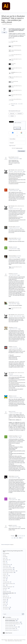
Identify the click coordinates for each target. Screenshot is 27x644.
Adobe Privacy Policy (18, 641)
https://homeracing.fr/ (19, 289)
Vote (4, 33)
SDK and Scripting (6, 598)
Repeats (4, 595)
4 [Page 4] (22, 536)
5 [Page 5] (24, 536)
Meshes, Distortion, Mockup (8, 584)
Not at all (13, 114)
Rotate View (5, 596)
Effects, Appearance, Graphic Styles (9, 571)
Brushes (4, 563)
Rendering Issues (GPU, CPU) (8, 593)
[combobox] (13, 614)
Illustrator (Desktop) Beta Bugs (11, 619)
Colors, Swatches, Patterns (7, 568)
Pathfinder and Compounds (8, 587)
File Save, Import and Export (8, 572)
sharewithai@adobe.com (13, 178)
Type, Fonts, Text (6, 607)
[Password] (17, 143)
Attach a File (18, 128)
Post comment (21, 151)
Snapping (4, 601)
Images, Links (5, 576)
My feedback (5, 557)
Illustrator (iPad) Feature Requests (12, 627)
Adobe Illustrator (9, 633)
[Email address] (17, 139)
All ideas (4, 555)
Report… (13, 105)
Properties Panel (6, 591)
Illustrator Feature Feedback (10, 628)
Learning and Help (6, 582)
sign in (12, 544)
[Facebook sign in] (13, 133)
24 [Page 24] (17, 538)
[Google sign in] (22, 133)
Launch (4, 579)
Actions (4, 558)
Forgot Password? (12, 146)
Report (21, 159)
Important (20, 114)
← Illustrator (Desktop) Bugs (7, 24)
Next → (21, 538)
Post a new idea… (6, 553)
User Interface (5, 609)
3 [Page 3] (20, 536)
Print (4, 590)
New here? (17, 148)
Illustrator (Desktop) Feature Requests (12, 622)
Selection (4, 599)
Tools (4, 606)
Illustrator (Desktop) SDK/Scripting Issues (13, 624)
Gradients (5, 574)
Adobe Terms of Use (11, 641)
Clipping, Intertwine (6, 565)
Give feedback (8, 617)
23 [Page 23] (15, 538)
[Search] (23, 614)
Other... (4, 585)
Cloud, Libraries (6, 566)
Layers (4, 580)
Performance (5, 588)
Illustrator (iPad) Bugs (9, 625)
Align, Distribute (6, 560)
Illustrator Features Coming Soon (11, 630)
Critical (13, 116)
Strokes (4, 603)
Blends (4, 561)
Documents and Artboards (8, 569)
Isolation (4, 577)
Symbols (4, 604)
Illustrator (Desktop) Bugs (8, 551)
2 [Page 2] (18, 536)
